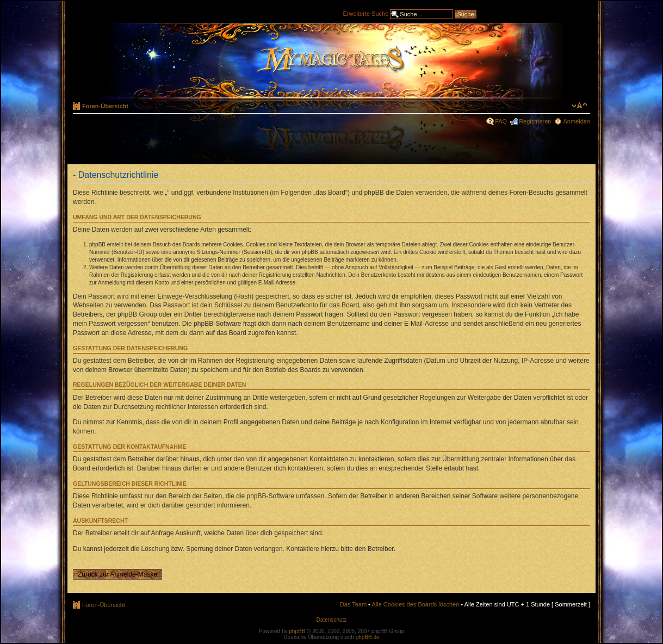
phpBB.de (368, 637)
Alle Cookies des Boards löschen (415, 604)
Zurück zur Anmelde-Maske (117, 574)
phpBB (297, 631)
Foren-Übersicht (105, 106)
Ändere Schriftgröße (580, 106)
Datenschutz (332, 620)
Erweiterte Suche (366, 13)
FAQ (501, 121)
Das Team (353, 604)
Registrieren (535, 121)
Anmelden (577, 121)
